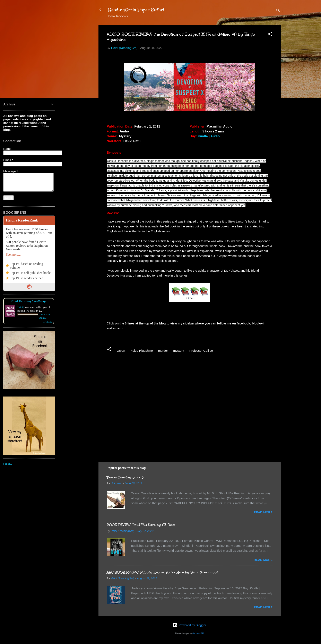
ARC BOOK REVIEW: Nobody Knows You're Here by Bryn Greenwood (162, 572)
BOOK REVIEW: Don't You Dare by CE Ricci (141, 525)
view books (47, 322)
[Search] (278, 11)
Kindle (203, 136)
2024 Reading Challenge (29, 301)
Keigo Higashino (142, 351)
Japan (121, 351)
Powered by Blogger (189, 625)
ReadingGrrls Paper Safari (136, 10)
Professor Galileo (201, 351)
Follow (8, 464)
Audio (215, 136)
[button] (270, 35)
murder (163, 351)
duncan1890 (198, 633)
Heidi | (21, 307)
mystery (179, 351)
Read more (263, 512)
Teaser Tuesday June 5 (125, 477)
